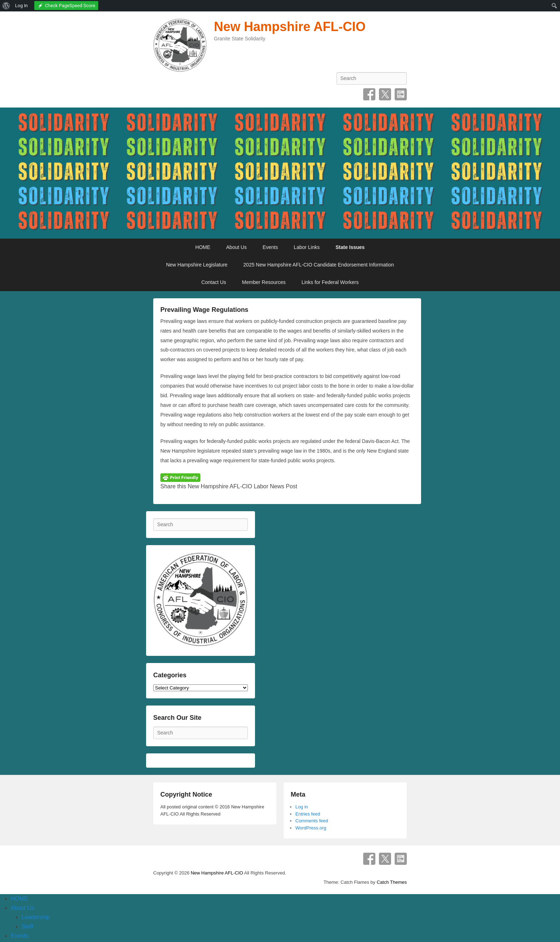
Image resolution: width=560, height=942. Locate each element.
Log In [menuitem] (21, 6)
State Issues (350, 247)
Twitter (385, 94)
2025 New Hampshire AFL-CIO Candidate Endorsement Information (319, 265)
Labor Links (307, 247)
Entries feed (308, 814)
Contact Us (214, 282)
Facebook (369, 94)
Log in (302, 807)
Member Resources (264, 282)
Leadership (36, 917)
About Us (236, 247)
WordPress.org (311, 828)
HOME (203, 247)
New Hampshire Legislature (197, 265)
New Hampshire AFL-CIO (290, 27)
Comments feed (312, 821)
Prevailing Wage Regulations (204, 310)
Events (270, 247)
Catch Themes (392, 882)
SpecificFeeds (401, 94)
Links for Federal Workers (330, 282)
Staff (27, 926)
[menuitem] (6, 6)
